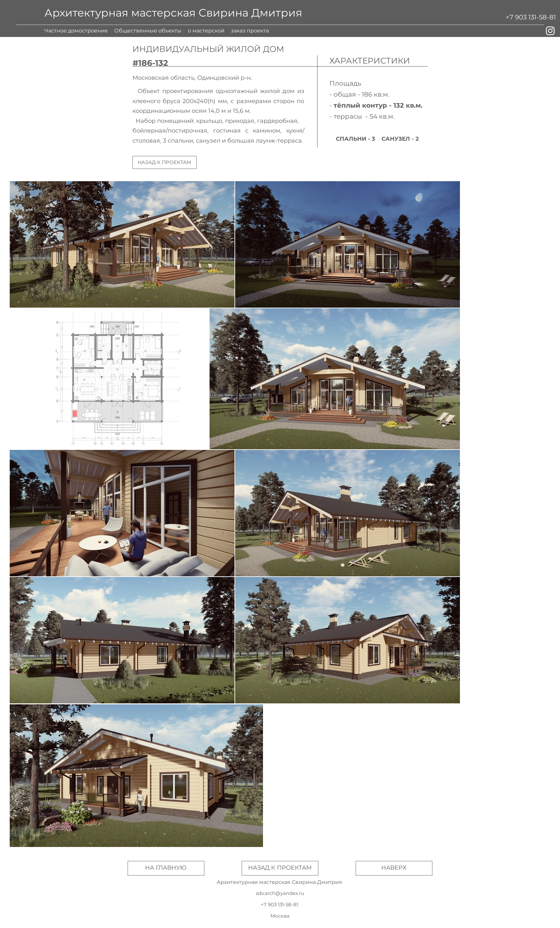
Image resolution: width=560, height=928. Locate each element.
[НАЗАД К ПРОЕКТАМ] (165, 162)
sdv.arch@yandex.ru (280, 893)
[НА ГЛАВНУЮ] (166, 868)
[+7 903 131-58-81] (531, 17)
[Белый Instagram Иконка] (550, 31)
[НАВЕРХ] (394, 868)
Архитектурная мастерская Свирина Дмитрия (173, 13)
